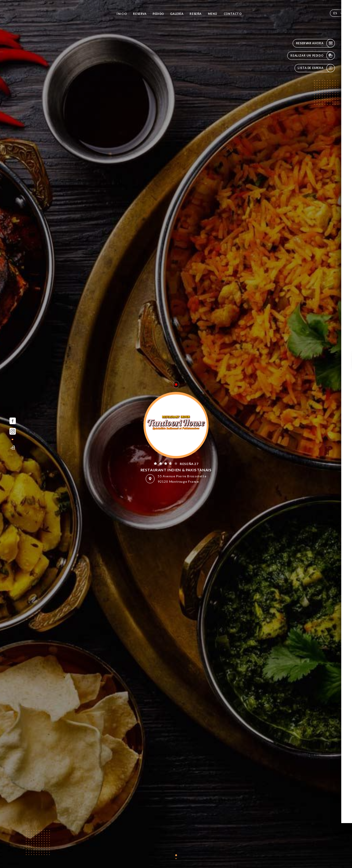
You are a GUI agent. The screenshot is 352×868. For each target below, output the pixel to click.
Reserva (140, 14)
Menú (213, 14)
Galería (177, 14)
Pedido (158, 14)
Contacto (233, 14)
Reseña (196, 14)
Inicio (122, 14)
